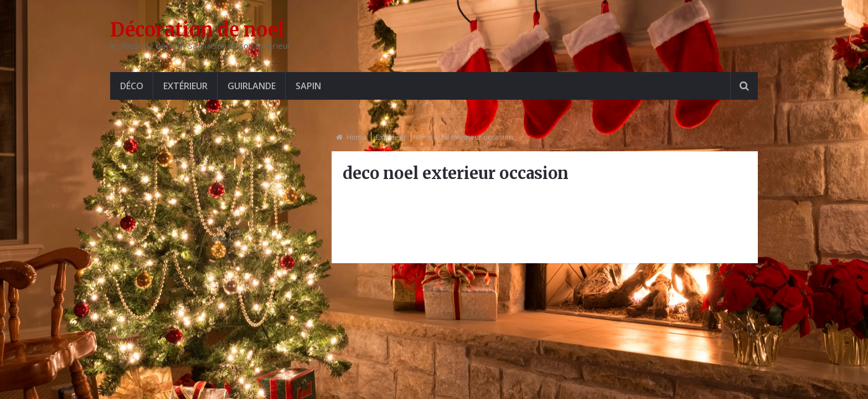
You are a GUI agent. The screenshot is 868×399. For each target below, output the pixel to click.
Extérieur (185, 86)
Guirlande (252, 86)
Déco (132, 86)
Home (356, 137)
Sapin (308, 86)
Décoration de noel (197, 30)
